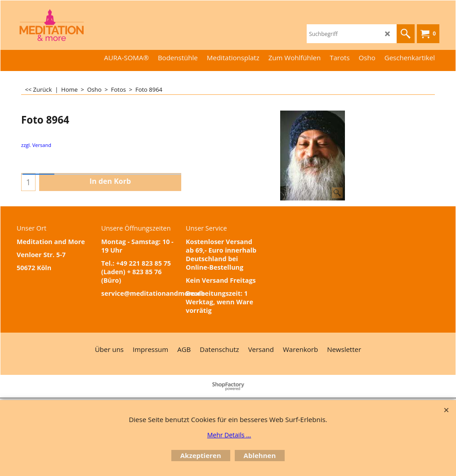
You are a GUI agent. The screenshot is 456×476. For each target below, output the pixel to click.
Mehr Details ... (229, 435)
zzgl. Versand (36, 145)
